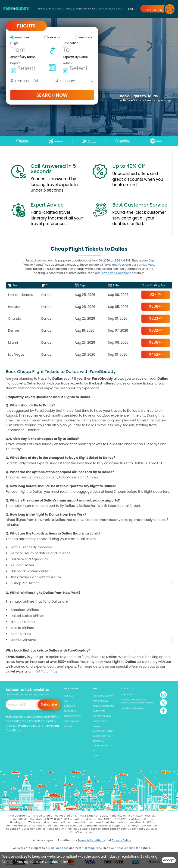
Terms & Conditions (91, 840)
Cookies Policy (56, 862)
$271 (155, 294)
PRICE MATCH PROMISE (104, 706)
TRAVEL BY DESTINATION (85, 9)
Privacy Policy (28, 726)
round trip (22, 38)
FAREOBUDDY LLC (130, 694)
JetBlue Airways (23, 640)
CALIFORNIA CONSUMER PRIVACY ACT (103, 746)
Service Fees (60, 848)
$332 (156, 330)
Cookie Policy (126, 848)
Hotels (51, 9)
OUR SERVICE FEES (101, 736)
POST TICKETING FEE (102, 716)
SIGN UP (119, 9)
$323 (156, 318)
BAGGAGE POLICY (72, 716)
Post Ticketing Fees (89, 848)
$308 (155, 306)
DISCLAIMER (69, 706)
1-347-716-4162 (153, 10)
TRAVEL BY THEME (106, 9)
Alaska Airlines (22, 628)
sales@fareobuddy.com (134, 708)
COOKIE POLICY (100, 721)
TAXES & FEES (99, 711)
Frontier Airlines (23, 622)
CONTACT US (70, 711)
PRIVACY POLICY (100, 701)
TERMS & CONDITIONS (103, 696)
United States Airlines (28, 616)
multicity (86, 38)
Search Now (52, 95)
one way (54, 38)
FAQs (66, 701)
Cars (60, 9)
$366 (155, 342)
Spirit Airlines (21, 634)
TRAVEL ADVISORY (72, 721)
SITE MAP (68, 726)
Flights (42, 9)
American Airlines (25, 610)
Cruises (68, 9)
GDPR (95, 755)
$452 (155, 354)
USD (133, 9)
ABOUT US (69, 696)
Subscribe (49, 704)
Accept (169, 860)
